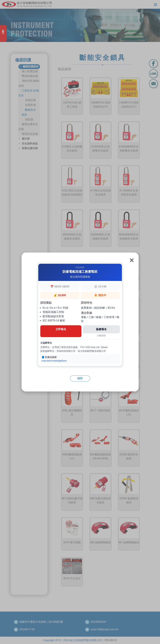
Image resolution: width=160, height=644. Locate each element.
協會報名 (101, 329)
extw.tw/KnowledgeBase (54, 361)
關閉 (80, 378)
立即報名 (61, 329)
